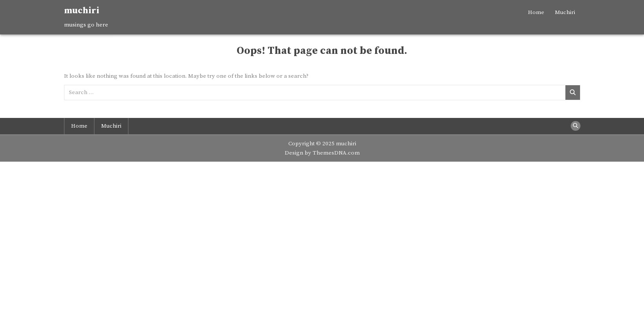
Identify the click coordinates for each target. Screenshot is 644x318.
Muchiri (565, 12)
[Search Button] (576, 126)
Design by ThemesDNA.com (322, 153)
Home (536, 12)
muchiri (82, 11)
